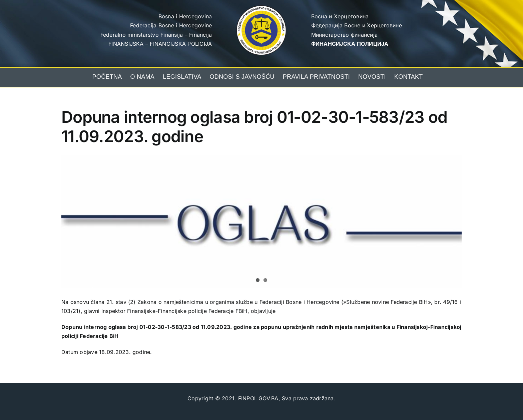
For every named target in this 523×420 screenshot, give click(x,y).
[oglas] (261, 221)
